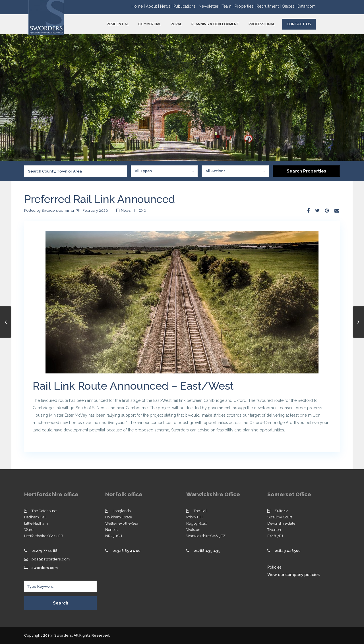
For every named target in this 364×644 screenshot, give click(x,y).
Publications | (186, 6)
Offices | (290, 6)
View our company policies (293, 575)
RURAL (176, 24)
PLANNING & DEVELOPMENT (215, 24)
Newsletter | (210, 6)
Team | (228, 6)
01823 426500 (288, 551)
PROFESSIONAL (262, 24)
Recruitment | (269, 6)
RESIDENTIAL (118, 24)
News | (167, 6)
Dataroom (307, 6)
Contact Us (299, 24)
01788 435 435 (207, 551)
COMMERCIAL (150, 24)
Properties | (246, 6)
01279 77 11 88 (45, 551)
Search (61, 603)
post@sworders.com (51, 559)
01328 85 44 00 (127, 551)
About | (153, 6)
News (126, 210)
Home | (139, 6)
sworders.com (45, 568)
